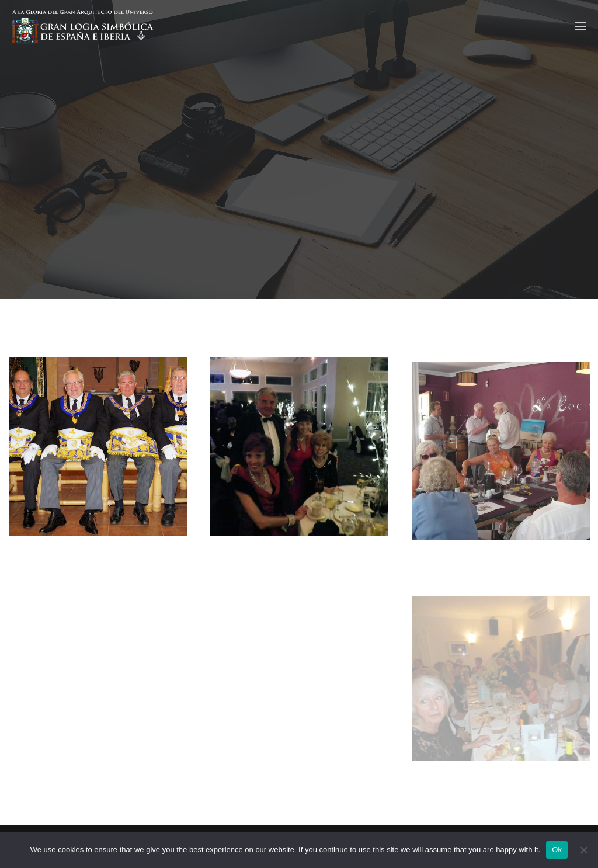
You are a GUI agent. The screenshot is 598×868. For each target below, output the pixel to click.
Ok (557, 850)
